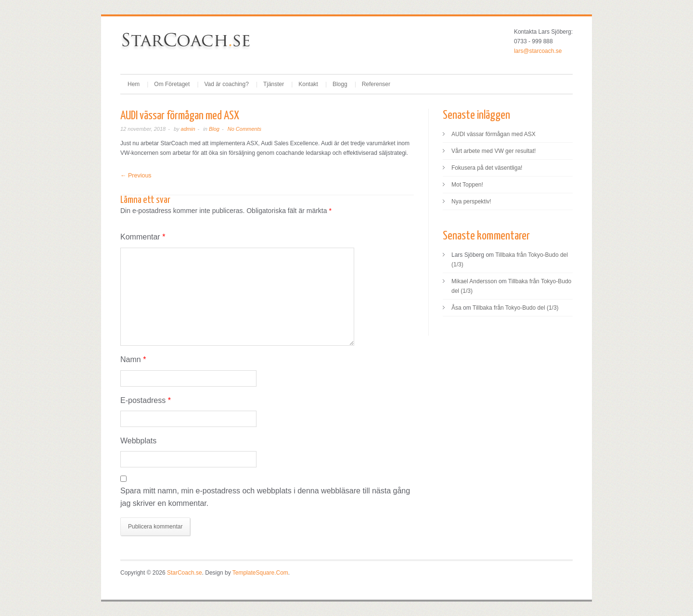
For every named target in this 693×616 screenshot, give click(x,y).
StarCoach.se (185, 573)
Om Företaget (172, 84)
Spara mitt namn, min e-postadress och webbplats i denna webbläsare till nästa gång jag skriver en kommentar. (265, 497)
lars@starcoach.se (538, 51)
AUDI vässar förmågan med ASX (494, 134)
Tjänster (274, 84)
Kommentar (143, 237)
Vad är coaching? (226, 84)
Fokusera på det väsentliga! (487, 168)
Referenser (376, 84)
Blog (214, 129)
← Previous (136, 176)
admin (188, 129)
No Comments (244, 129)
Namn (133, 359)
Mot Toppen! (467, 185)
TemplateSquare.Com (260, 573)
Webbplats (138, 441)
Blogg (340, 84)
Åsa (456, 308)
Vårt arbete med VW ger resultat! (494, 151)
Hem (134, 84)
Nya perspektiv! (471, 201)
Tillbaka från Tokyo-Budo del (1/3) (516, 308)
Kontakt (308, 84)
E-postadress (146, 400)
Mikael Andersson (474, 281)
